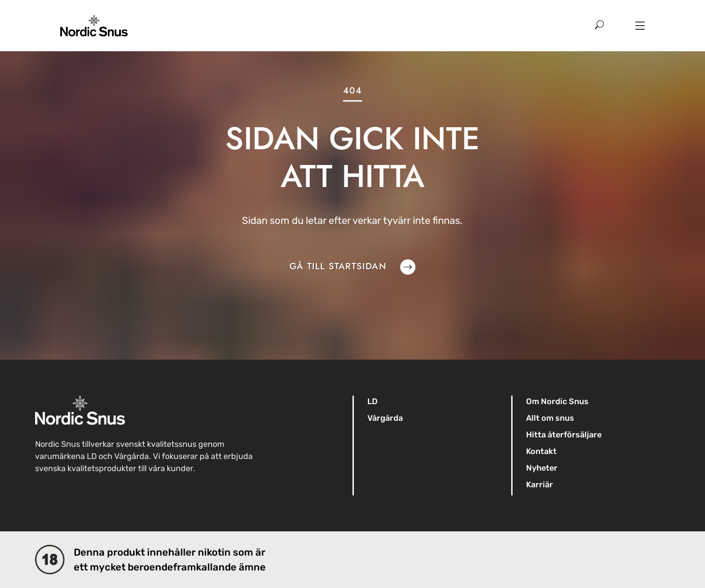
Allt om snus (550, 418)
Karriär (540, 485)
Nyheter (542, 468)
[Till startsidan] (94, 19)
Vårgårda (385, 418)
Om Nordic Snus (557, 401)
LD (373, 401)
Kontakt (541, 451)
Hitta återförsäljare (564, 435)
